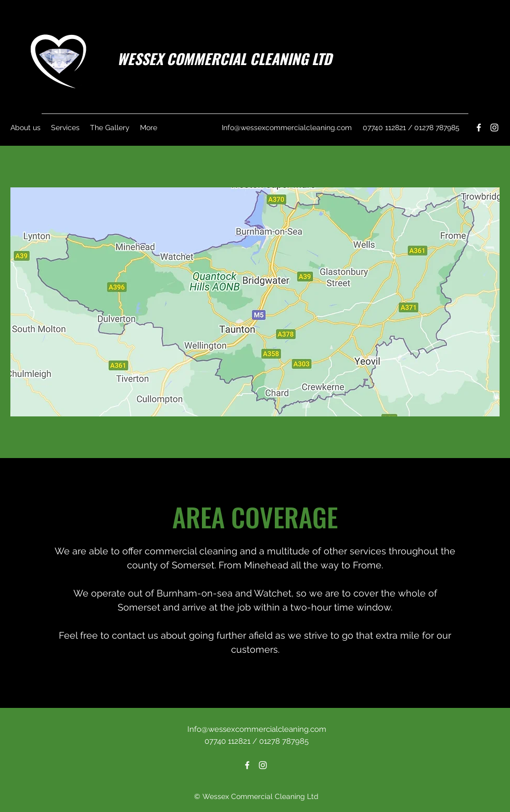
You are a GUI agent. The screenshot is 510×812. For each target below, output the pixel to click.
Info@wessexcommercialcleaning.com (287, 128)
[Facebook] (479, 128)
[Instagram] (494, 128)
